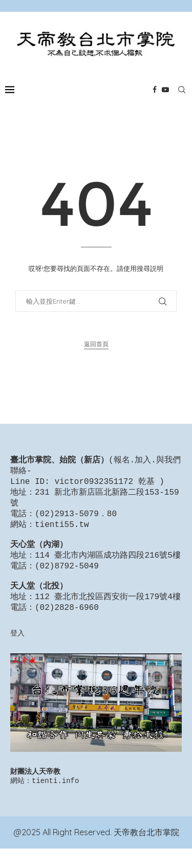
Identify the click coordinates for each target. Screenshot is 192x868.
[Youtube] (165, 90)
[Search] (182, 90)
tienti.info (55, 800)
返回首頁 (96, 344)
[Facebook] (155, 90)
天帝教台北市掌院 (146, 852)
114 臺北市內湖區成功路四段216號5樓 (108, 566)
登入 (17, 650)
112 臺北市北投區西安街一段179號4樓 (108, 612)
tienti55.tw (62, 531)
